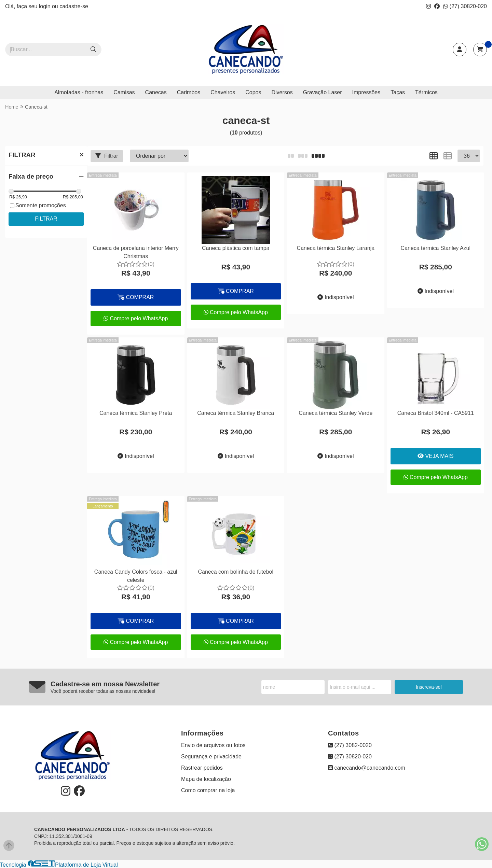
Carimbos (189, 92)
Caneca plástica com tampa (236, 248)
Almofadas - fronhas (79, 92)
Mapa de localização (206, 779)
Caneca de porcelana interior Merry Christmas (136, 252)
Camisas (124, 92)
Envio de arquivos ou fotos (213, 745)
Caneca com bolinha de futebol (236, 572)
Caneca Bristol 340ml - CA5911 (436, 413)
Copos (253, 92)
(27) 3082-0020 (350, 745)
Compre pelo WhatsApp (136, 318)
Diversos (282, 92)
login (45, 6)
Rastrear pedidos (202, 768)
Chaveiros (223, 92)
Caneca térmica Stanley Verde (336, 413)
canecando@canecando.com (367, 768)
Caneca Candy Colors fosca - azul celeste (136, 576)
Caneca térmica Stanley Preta (136, 413)
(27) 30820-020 (465, 6)
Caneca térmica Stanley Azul (435, 248)
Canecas (156, 92)
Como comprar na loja (208, 790)
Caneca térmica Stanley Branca (236, 413)
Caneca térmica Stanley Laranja (336, 248)
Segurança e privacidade (211, 757)
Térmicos (426, 92)
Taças (398, 92)
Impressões (366, 92)
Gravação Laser (323, 92)
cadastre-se (74, 6)
